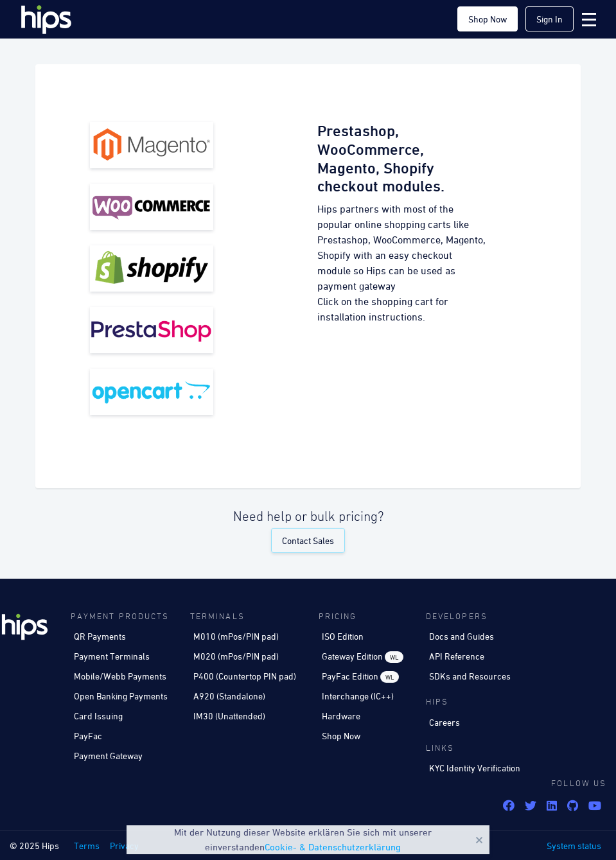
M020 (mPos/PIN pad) (236, 656)
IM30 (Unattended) (229, 716)
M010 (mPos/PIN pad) (236, 636)
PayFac (88, 736)
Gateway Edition (363, 657)
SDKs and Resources (470, 676)
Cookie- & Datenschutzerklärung (333, 847)
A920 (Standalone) (229, 696)
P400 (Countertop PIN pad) (245, 676)
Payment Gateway (108, 756)
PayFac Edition (360, 677)
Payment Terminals (112, 656)
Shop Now (488, 19)
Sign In (550, 19)
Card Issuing (98, 716)
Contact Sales (308, 540)
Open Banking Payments (121, 696)
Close (479, 840)
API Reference (457, 656)
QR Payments (100, 636)
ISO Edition (343, 636)
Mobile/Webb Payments (120, 676)
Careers (444, 722)
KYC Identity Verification (475, 768)
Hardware (341, 716)
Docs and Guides (462, 636)
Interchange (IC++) (358, 696)
